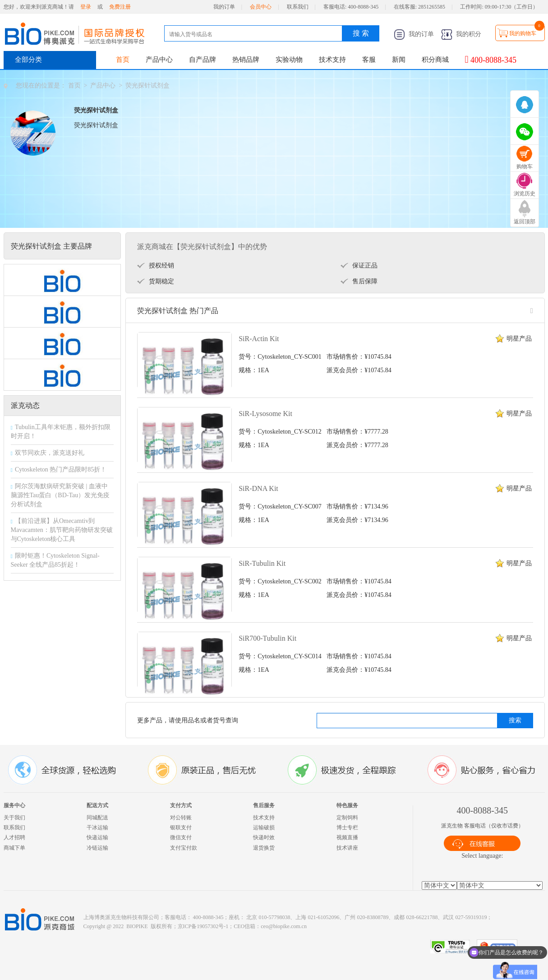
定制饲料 (347, 818)
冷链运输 (97, 848)
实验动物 (289, 60)
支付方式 (181, 805)
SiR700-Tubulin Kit (267, 638)
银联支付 (181, 827)
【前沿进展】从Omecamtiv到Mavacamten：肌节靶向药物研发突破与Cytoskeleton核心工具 (62, 530)
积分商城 (435, 60)
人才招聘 (14, 837)
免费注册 (120, 7)
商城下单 (14, 848)
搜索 (515, 720)
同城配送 (97, 818)
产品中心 (159, 60)
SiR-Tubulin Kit (262, 563)
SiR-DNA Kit (258, 488)
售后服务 (264, 805)
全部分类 (28, 60)
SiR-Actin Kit (259, 339)
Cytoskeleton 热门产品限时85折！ (61, 469)
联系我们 (298, 7)
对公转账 (181, 818)
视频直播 (347, 837)
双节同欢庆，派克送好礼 (50, 453)
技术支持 (332, 60)
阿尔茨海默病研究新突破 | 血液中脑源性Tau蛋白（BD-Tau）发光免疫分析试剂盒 (60, 495)
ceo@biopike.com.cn (284, 926)
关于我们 (14, 818)
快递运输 (97, 837)
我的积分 (461, 34)
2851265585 (432, 7)
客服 (369, 60)
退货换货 (264, 848)
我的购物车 (523, 33)
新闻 (399, 60)
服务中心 (14, 805)
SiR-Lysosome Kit (265, 414)
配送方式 (97, 805)
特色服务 (347, 805)
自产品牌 (203, 60)
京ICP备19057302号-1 (203, 926)
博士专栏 (347, 827)
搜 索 (361, 33)
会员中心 (261, 7)
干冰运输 (97, 827)
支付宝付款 (184, 848)
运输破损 (264, 827)
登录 (86, 7)
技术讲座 (347, 848)
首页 (123, 60)
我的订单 (224, 7)
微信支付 (181, 837)
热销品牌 (246, 60)
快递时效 (264, 837)
